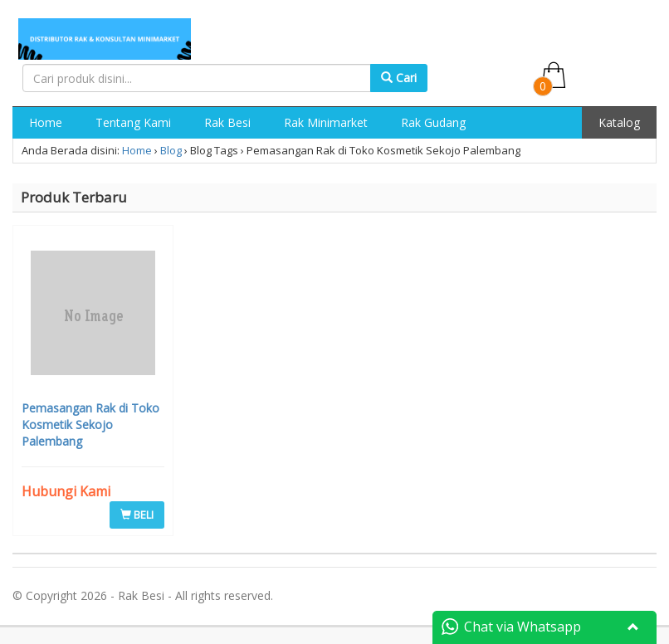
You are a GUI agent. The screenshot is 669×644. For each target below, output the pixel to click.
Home (46, 122)
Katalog (619, 122)
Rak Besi (227, 122)
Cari (399, 78)
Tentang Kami (133, 122)
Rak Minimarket (326, 122)
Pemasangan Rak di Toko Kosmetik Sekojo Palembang (90, 424)
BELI (137, 515)
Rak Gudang (433, 122)
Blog (171, 150)
